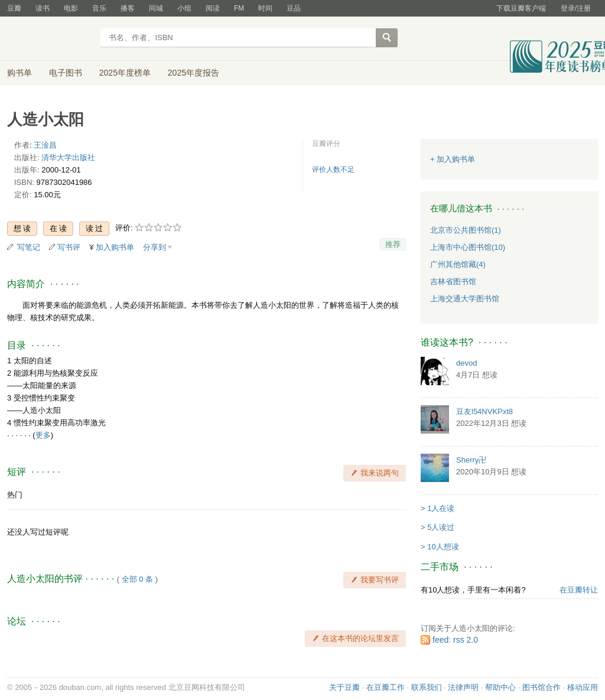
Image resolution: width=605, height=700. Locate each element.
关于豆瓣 (344, 687)
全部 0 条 (137, 579)
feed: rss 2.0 (455, 640)
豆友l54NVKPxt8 (484, 411)
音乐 (99, 8)
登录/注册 (576, 8)
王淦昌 (45, 145)
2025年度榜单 (125, 73)
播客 (128, 8)
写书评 (69, 247)
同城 (156, 8)
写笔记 (29, 247)
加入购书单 (115, 247)
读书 (43, 8)
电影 (71, 8)
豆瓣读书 (50, 39)
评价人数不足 (333, 170)
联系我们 (427, 687)
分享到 (154, 247)
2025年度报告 (193, 73)
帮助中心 (500, 687)
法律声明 (463, 687)
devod (466, 363)
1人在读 (441, 508)
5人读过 (441, 527)
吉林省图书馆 (453, 281)
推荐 (393, 244)
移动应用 (583, 687)
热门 (15, 495)
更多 (43, 435)
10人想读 (443, 547)
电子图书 (66, 73)
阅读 (213, 8)
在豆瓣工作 (386, 687)
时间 (265, 8)
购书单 (19, 73)
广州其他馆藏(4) (458, 264)
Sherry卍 (471, 460)
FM (239, 8)
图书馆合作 (541, 687)
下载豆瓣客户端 (521, 8)
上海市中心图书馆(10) (468, 247)
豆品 (294, 8)
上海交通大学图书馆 (465, 299)
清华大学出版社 (68, 157)
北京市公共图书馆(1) (466, 230)
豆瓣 (14, 8)
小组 (184, 8)
